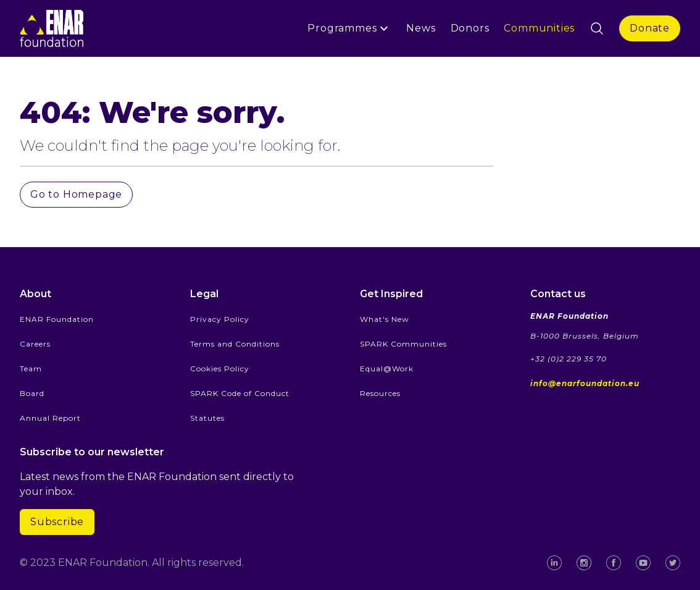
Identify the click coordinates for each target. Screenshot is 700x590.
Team (31, 369)
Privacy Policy (220, 319)
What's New (385, 319)
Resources (380, 393)
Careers (35, 344)
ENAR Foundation (57, 319)
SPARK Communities (403, 344)
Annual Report (50, 418)
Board (32, 393)
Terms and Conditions (235, 344)
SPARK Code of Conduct (240, 393)
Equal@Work (387, 369)
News (421, 28)
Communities (539, 28)
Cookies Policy (220, 369)
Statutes (207, 418)
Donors (470, 28)
